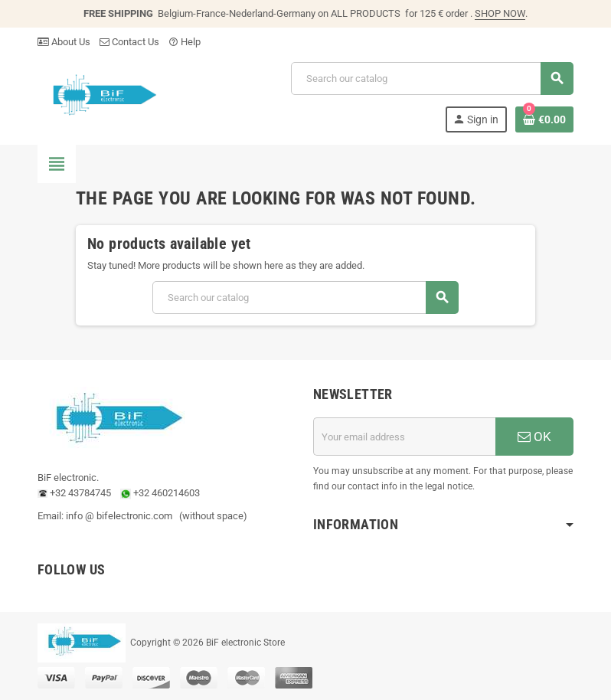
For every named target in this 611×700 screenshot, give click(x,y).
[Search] (432, 79)
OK (534, 437)
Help (185, 42)
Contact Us (129, 42)
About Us (64, 42)
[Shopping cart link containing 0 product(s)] (544, 119)
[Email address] (404, 437)
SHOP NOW (500, 13)
